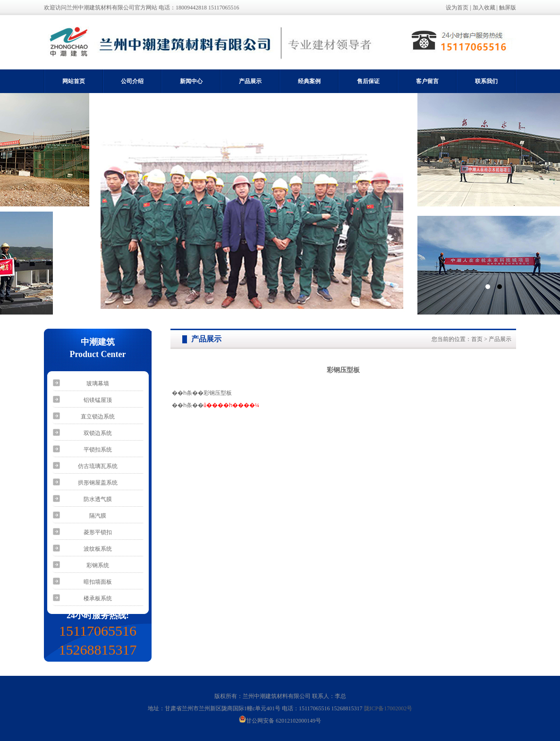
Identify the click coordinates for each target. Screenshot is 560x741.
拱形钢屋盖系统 (98, 483)
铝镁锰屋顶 (98, 400)
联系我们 (486, 81)
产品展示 (250, 81)
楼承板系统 (98, 598)
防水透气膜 (98, 499)
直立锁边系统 (98, 417)
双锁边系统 (98, 433)
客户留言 (427, 81)
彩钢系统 (98, 565)
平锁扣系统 (98, 450)
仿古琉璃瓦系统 (98, 466)
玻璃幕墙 (98, 383)
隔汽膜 (98, 516)
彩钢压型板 (218, 393)
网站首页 (74, 81)
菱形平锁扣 (98, 532)
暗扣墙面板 (98, 582)
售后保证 (368, 81)
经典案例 (309, 81)
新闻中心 (191, 81)
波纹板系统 (98, 549)
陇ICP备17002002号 (388, 708)
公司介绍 (132, 81)
